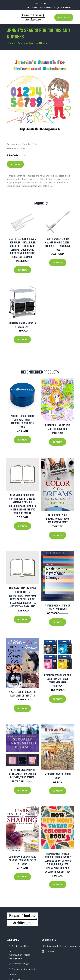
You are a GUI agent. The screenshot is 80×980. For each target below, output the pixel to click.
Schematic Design (20, 964)
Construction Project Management (19, 957)
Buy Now (15, 164)
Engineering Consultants (24, 969)
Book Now (64, 17)
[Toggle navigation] (10, 17)
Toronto (34, 7)
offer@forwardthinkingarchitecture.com (56, 7)
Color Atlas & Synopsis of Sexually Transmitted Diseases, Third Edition (22, 774)
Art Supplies (25, 144)
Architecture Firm (20, 946)
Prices (15, 975)
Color (35, 144)
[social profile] (45, 4)
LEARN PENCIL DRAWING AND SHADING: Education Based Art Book (22, 860)
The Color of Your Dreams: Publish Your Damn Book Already (58, 519)
